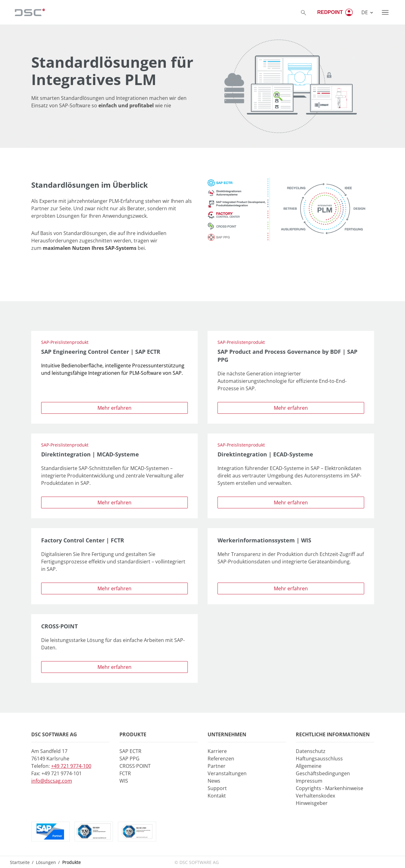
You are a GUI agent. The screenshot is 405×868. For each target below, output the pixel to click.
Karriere (217, 751)
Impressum (309, 781)
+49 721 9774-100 (71, 766)
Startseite (20, 862)
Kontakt (217, 796)
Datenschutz (311, 751)
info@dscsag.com (52, 781)
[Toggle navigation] (385, 12)
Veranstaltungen (227, 773)
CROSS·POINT (135, 766)
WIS (124, 781)
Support (217, 788)
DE (365, 12)
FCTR (125, 773)
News (214, 781)
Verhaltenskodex (315, 796)
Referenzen (221, 759)
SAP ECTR (130, 751)
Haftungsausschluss (319, 759)
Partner (217, 766)
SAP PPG (129, 759)
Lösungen (46, 862)
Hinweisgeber (312, 803)
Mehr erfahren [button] (114, 408)
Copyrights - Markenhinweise (330, 788)
